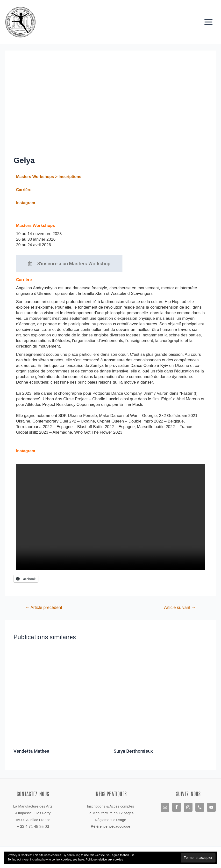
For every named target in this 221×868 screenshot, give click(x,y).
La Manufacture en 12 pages (110, 813)
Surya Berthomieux (134, 753)
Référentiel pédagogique (110, 826)
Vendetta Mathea (32, 753)
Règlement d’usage (110, 820)
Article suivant (179, 610)
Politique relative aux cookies (104, 860)
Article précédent (45, 610)
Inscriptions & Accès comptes (110, 806)
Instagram (26, 205)
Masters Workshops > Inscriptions (49, 179)
